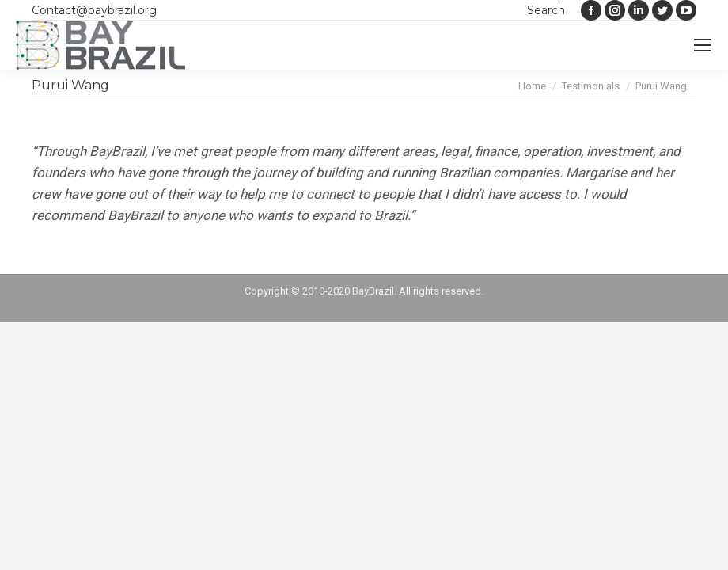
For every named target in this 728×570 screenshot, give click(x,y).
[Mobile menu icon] (703, 45)
